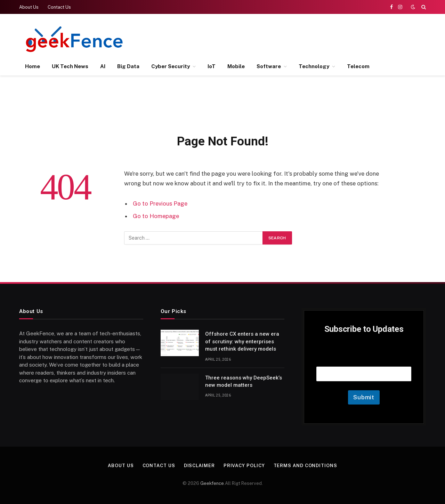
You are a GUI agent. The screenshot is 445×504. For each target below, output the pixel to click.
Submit (364, 397)
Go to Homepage (156, 216)
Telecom (358, 66)
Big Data (128, 66)
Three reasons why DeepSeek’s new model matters (244, 381)
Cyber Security (171, 66)
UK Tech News (70, 66)
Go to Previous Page (160, 203)
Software (269, 66)
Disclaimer (199, 466)
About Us (29, 7)
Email (364, 358)
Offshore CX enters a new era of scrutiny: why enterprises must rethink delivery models (242, 341)
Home (33, 66)
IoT (212, 66)
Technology (314, 66)
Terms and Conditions (305, 466)
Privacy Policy (244, 466)
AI (103, 66)
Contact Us (59, 7)
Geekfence (212, 483)
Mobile (236, 66)
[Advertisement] (299, 38)
